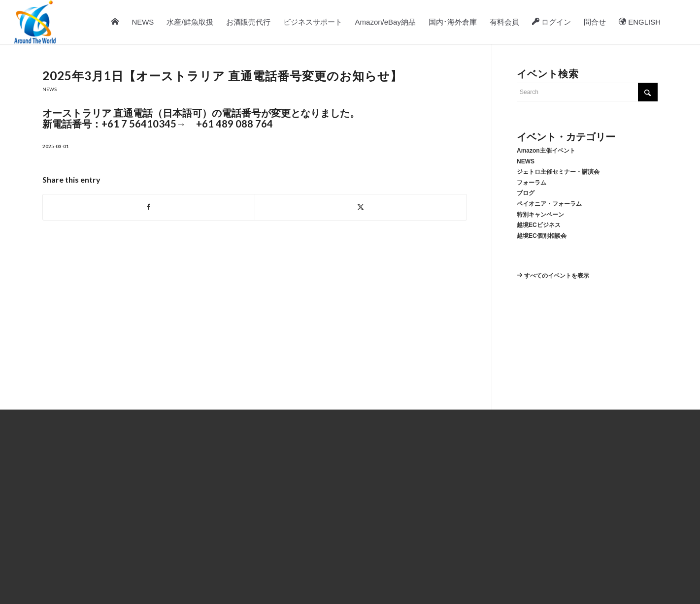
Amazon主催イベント (546, 151)
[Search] (677, 22)
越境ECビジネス (539, 225)
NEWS (50, 89)
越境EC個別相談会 (542, 236)
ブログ (526, 193)
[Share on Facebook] (149, 207)
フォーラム (532, 183)
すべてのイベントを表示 (553, 276)
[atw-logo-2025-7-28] (35, 22)
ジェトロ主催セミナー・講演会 (558, 172)
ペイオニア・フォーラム (549, 204)
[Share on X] (361, 207)
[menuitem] (116, 22)
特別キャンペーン (540, 215)
